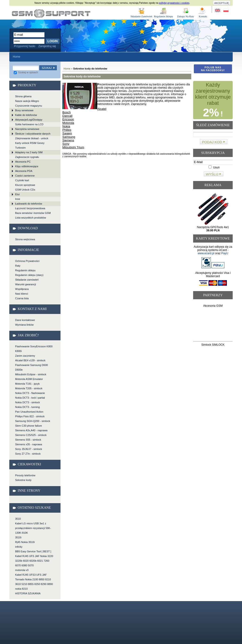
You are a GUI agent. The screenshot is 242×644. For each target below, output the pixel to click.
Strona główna (23, 96)
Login (53, 41)
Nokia (66, 126)
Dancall (67, 116)
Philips (67, 130)
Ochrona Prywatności (27, 261)
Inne (18, 199)
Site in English (218, 11)
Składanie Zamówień (141, 16)
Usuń (214, 167)
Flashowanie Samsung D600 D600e (32, 367)
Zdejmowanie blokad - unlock (32, 138)
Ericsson (68, 119)
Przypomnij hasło (25, 46)
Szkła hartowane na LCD (29, 124)
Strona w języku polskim (226, 11)
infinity (19, 547)
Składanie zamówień (27, 280)
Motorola (68, 123)
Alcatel (102, 109)
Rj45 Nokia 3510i (25, 542)
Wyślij (212, 174)
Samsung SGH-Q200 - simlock (33, 421)
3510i (18, 537)
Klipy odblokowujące (27, 166)
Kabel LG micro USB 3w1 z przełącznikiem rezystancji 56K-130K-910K (33, 528)
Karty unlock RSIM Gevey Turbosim (30, 145)
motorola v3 (22, 570)
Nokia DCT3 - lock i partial (30, 398)
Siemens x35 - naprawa (29, 444)
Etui (17, 194)
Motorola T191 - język (27, 384)
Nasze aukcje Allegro (27, 101)
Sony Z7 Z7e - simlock (28, 454)
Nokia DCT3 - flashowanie (30, 393)
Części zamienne (25, 176)
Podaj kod (212, 142)
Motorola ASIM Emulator (29, 379)
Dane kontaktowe (25, 320)
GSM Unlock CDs (25, 190)
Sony (66, 144)
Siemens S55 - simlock (28, 440)
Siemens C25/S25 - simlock (31, 435)
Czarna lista (22, 298)
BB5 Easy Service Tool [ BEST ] (33, 551)
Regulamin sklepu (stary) (29, 275)
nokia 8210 (21, 589)
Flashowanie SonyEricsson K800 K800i (34, 349)
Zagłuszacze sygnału (27, 157)
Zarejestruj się (47, 46)
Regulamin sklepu (25, 270)
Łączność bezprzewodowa (30, 208)
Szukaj (47, 68)
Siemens (68, 140)
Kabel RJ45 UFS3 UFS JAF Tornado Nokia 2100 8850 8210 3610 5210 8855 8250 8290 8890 (34, 579)
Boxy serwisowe (24, 110)
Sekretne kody (23, 480)
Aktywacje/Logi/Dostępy (29, 120)
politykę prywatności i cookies (174, 3)
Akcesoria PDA (24, 171)
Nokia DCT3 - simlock (27, 402)
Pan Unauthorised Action (29, 412)
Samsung (69, 137)
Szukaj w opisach (26, 72)
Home (17, 57)
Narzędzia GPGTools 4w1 (213, 229)
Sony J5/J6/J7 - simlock (29, 449)
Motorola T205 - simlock (29, 388)
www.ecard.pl (206, 253)
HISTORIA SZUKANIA (28, 593)
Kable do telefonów (26, 115)
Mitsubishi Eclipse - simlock (31, 374)
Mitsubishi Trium (73, 147)
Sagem (67, 133)
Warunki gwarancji (25, 284)
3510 (18, 519)
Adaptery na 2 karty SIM (29, 152)
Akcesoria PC (23, 162)
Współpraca (22, 289)
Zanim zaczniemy (25, 356)
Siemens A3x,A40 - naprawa (31, 430)
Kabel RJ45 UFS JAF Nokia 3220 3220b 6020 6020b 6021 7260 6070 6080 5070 (34, 561)
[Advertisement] (213, 325)
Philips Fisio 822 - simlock (30, 416)
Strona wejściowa (25, 239)
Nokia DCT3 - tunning (27, 407)
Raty (18, 266)
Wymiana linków (24, 325)
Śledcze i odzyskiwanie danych (33, 134)
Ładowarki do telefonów (29, 204)
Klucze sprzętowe (25, 185)
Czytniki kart (22, 180)
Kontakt (203, 16)
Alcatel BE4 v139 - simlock (30, 360)
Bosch (67, 112)
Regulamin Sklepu (164, 16)
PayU (225, 253)
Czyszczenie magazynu (29, 106)
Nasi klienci (22, 294)
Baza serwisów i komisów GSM (33, 213)
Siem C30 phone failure (29, 426)
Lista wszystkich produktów (31, 218)
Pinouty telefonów (25, 475)
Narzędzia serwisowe (27, 129)
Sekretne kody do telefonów (51, 13)
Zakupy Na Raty (186, 16)
